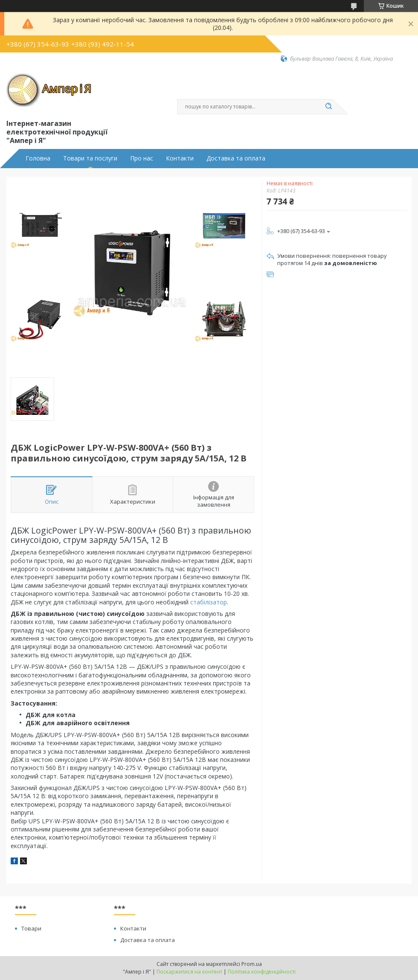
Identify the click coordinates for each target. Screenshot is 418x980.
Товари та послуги (90, 158)
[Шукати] (328, 107)
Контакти (180, 158)
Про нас (142, 158)
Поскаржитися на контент (189, 972)
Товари (31, 928)
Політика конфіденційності (262, 972)
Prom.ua (252, 964)
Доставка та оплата (236, 158)
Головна (38, 158)
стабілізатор (209, 602)
